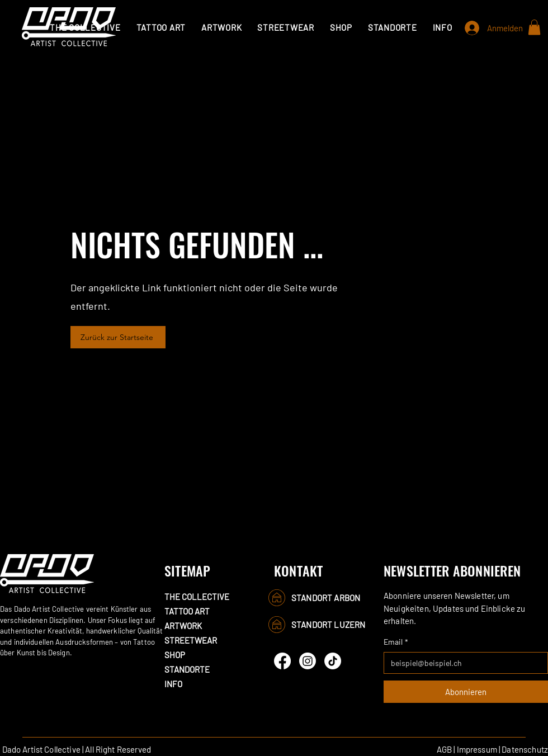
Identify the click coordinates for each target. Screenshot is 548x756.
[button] (161, 27)
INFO (173, 684)
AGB (444, 749)
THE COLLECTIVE (197, 597)
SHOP (175, 655)
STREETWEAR (191, 640)
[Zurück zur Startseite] (118, 337)
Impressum (477, 749)
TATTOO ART (187, 611)
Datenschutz (525, 749)
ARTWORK (183, 626)
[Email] (462, 663)
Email (396, 642)
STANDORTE (187, 669)
